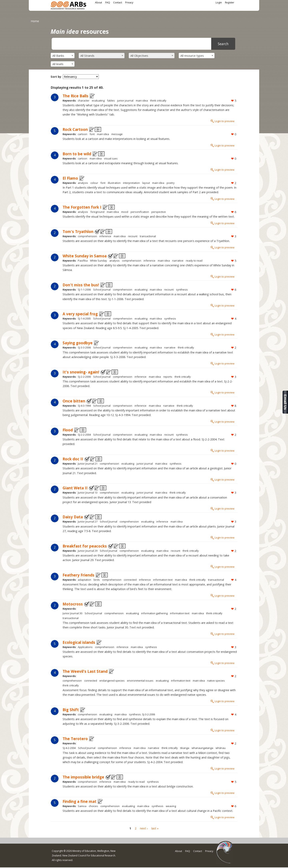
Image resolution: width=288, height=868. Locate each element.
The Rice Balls (75, 96)
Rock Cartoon (75, 129)
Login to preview (224, 121)
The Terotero (75, 739)
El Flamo (70, 178)
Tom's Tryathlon (78, 231)
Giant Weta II (75, 488)
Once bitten (74, 401)
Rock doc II (73, 459)
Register (230, 2)
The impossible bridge (83, 777)
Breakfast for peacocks (85, 546)
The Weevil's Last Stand (85, 671)
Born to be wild (77, 154)
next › (144, 828)
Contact (118, 2)
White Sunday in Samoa (85, 256)
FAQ (108, 2)
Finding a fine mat (79, 801)
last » (155, 828)
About (98, 2)
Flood (68, 430)
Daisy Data (73, 517)
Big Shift (71, 710)
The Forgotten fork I (82, 207)
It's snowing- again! (81, 372)
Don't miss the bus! (81, 285)
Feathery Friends (78, 575)
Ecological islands (79, 642)
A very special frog (80, 314)
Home (35, 21)
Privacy (129, 2)
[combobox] (63, 56)
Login (219, 2)
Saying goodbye (78, 343)
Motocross (73, 604)
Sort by (56, 77)
